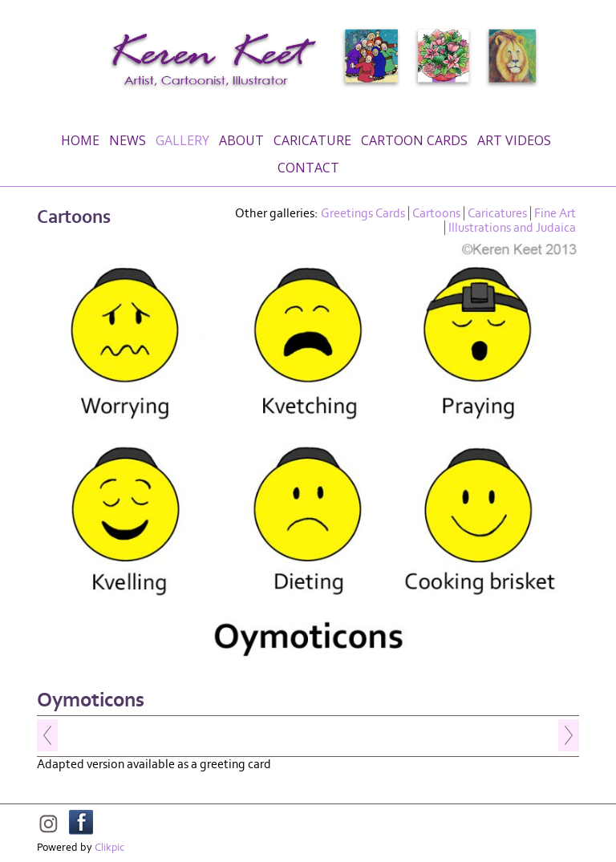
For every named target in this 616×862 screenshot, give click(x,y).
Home (80, 140)
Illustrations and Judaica (512, 228)
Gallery (182, 140)
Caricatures (497, 213)
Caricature (312, 140)
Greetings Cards (363, 213)
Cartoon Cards (414, 140)
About (241, 140)
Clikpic (109, 848)
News (128, 140)
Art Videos (514, 140)
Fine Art (555, 213)
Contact (308, 168)
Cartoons (436, 213)
